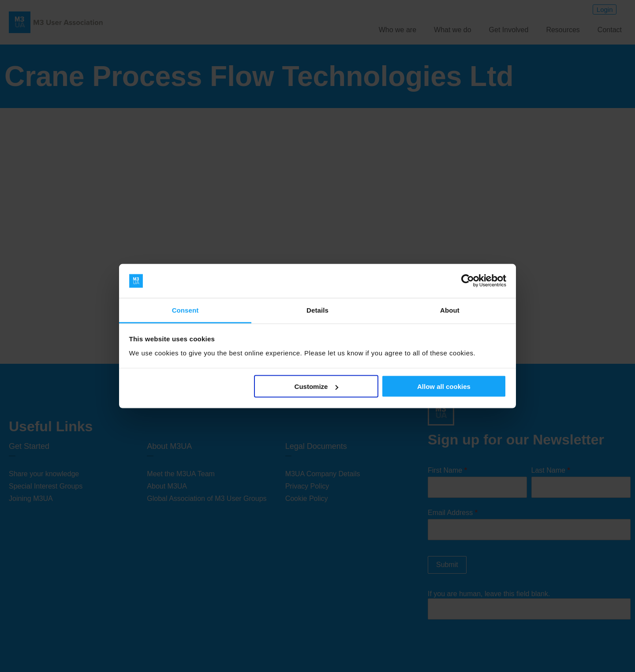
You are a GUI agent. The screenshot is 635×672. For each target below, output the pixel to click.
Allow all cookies (444, 386)
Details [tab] (317, 310)
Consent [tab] (185, 310)
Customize (317, 386)
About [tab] (450, 310)
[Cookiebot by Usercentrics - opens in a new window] (468, 281)
